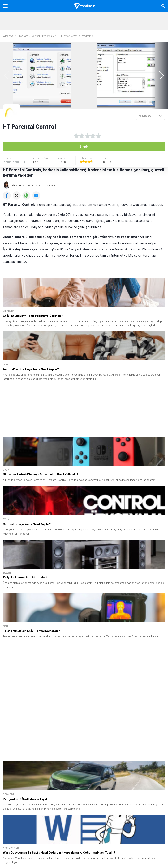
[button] (160, 75)
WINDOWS (145, 116)
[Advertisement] (84, 21)
